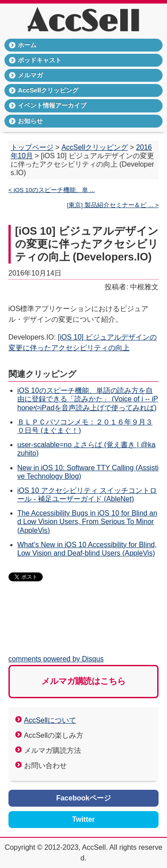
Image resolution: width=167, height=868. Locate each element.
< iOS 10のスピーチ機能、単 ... (52, 190)
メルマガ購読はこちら (84, 681)
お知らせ (30, 121)
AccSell (83, 22)
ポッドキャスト (40, 60)
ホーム (27, 45)
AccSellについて (50, 720)
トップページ (32, 147)
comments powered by (56, 659)
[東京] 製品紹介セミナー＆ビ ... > (113, 205)
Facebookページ (83, 798)
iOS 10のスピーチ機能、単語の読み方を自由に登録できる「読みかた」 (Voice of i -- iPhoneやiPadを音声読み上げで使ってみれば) (88, 399)
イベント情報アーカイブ (52, 105)
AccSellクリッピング (48, 90)
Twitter (83, 819)
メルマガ (30, 75)
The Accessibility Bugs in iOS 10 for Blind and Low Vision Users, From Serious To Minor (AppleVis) (87, 522)
